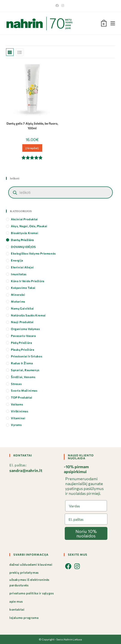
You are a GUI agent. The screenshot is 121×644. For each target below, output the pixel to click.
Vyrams (16, 425)
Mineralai (18, 295)
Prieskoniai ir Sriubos (27, 356)
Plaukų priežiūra (23, 350)
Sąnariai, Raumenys (25, 370)
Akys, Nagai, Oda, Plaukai (29, 226)
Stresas (16, 384)
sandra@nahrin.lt (26, 470)
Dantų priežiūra (22, 240)
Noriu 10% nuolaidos (86, 533)
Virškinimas (20, 411)
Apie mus (16, 601)
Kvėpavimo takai (23, 288)
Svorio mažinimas (24, 391)
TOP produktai (22, 397)
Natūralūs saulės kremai (28, 315)
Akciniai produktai (24, 219)
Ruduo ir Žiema (22, 363)
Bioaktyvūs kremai (25, 233)
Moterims (18, 302)
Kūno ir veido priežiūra (28, 281)
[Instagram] (63, 6)
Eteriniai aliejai (22, 267)
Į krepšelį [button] (32, 148)
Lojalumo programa (24, 618)
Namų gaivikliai (22, 308)
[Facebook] (58, 6)
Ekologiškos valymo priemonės (33, 253)
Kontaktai (17, 609)
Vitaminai (18, 418)
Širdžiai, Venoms (23, 377)
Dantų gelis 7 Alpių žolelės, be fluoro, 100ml (32, 126)
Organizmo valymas (25, 329)
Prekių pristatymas (24, 572)
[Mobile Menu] (111, 23)
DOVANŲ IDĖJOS (23, 247)
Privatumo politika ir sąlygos (31, 593)
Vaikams (17, 404)
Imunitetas (19, 274)
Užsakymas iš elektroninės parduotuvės (29, 582)
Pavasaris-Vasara (23, 336)
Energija (17, 260)
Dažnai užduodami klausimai (31, 564)
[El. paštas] (86, 519)
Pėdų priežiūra (21, 343)
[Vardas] (86, 506)
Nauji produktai (22, 322)
